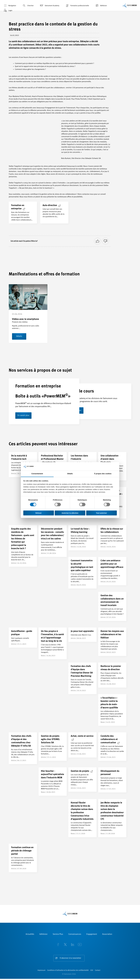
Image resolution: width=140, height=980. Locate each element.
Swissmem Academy (49, 6)
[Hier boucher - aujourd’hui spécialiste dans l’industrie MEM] (53, 782)
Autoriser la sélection (70, 513)
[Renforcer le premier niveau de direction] (112, 675)
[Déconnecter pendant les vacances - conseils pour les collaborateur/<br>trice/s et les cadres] (53, 541)
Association (107, 934)
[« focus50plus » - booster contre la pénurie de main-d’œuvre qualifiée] (112, 710)
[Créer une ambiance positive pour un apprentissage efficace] (112, 571)
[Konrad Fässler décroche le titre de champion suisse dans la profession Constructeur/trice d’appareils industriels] (82, 818)
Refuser (39, 513)
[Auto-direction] (54, 212)
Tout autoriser (101, 513)
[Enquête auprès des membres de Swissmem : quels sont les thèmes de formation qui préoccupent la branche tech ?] (23, 546)
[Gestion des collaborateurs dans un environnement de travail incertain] (112, 607)
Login (8, 10)
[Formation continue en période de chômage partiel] (23, 858)
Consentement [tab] (37, 474)
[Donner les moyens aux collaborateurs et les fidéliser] (112, 642)
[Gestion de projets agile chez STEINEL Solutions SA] (53, 747)
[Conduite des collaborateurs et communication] (112, 747)
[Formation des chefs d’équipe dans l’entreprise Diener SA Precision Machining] (82, 678)
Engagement (92, 934)
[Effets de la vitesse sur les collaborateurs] (112, 538)
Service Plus (58, 934)
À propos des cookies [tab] (103, 474)
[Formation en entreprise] (23, 212)
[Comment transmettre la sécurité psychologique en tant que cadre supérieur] (82, 573)
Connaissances (75, 934)
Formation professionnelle (77, 6)
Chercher (28, 6)
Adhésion (101, 6)
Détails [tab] (70, 474)
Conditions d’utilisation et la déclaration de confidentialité (68, 972)
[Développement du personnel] (112, 780)
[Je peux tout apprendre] (82, 635)
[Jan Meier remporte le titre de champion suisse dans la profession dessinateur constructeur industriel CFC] (112, 818)
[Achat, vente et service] (82, 745)
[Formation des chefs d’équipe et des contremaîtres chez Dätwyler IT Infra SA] (23, 748)
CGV (92, 972)
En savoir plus (24, 416)
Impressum (41, 972)
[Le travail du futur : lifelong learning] (82, 538)
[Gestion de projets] (82, 780)
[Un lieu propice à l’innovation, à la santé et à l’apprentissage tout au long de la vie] (53, 644)
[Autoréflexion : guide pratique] (23, 638)
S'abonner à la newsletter (70, 958)
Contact (98, 972)
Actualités (30, 934)
